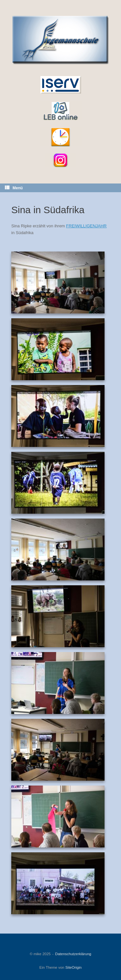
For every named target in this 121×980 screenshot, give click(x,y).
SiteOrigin (73, 967)
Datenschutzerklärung (73, 954)
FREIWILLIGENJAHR (86, 226)
